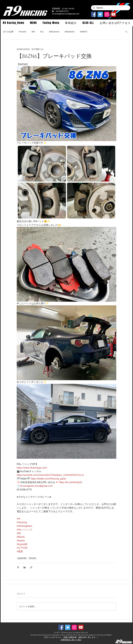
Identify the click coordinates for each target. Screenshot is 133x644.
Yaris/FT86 (22, 558)
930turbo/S (70, 32)
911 (42, 32)
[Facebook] (94, 14)
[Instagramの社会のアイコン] (107, 14)
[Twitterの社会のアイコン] (100, 14)
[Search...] (110, 8)
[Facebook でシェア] (18, 567)
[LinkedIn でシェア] (25, 567)
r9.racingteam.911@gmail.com (66, 14)
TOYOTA (32, 558)
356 (33, 32)
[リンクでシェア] (31, 567)
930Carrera (54, 32)
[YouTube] (113, 14)
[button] (33, 23)
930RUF (84, 32)
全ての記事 (8, 32)
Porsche (22, 32)
